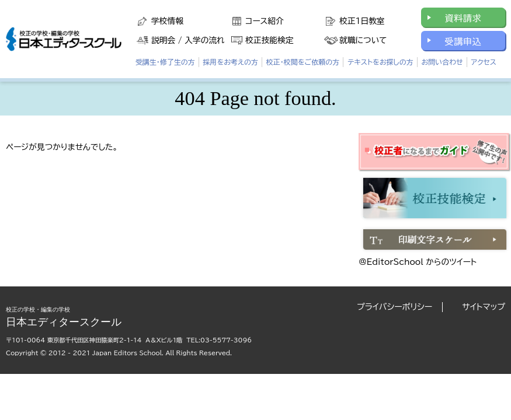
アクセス (483, 62)
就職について (363, 40)
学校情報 (167, 21)
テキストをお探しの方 (380, 62)
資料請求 (463, 18)
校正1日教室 (362, 21)
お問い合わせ (442, 62)
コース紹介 (265, 21)
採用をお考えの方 (230, 62)
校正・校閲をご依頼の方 (303, 62)
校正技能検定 (269, 40)
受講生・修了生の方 (165, 62)
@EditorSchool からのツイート (418, 262)
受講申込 (463, 41)
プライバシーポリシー (394, 307)
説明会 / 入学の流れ (188, 40)
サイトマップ (484, 307)
